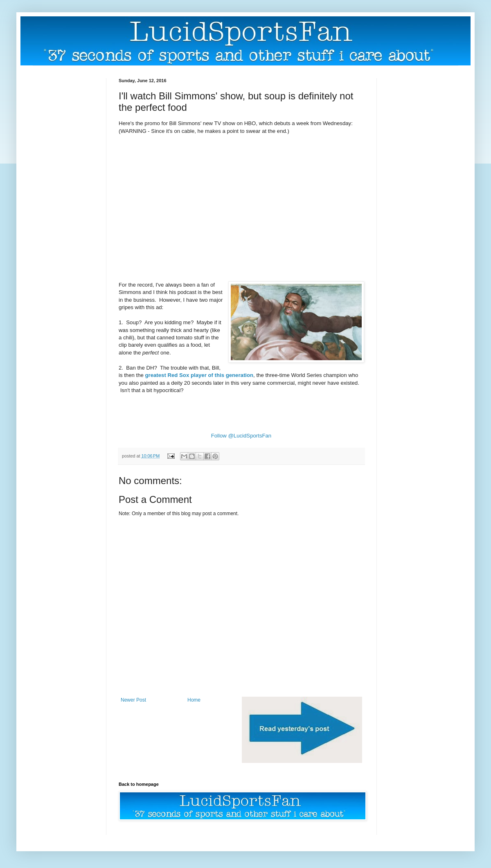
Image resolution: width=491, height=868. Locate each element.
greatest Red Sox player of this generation (199, 375)
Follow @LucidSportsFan (241, 436)
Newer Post (133, 700)
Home (194, 700)
